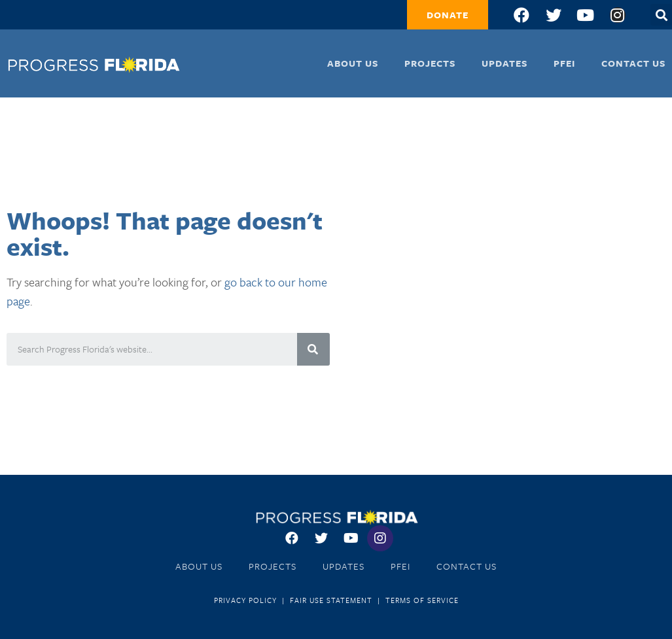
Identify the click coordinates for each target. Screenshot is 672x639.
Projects (430, 63)
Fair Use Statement (331, 600)
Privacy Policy (245, 600)
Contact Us (633, 63)
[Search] (313, 349)
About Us (353, 63)
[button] (448, 15)
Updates (504, 63)
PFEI (564, 63)
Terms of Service (422, 600)
